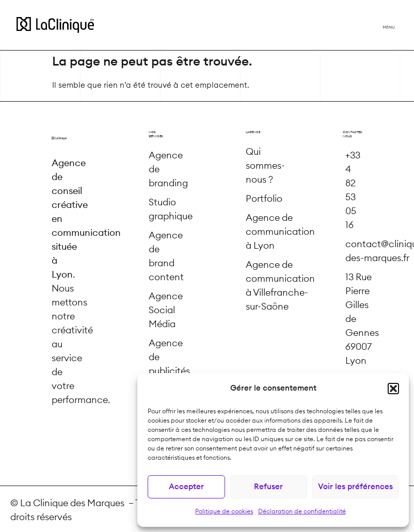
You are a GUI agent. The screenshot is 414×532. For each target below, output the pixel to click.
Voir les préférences (355, 487)
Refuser (268, 487)
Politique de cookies (224, 511)
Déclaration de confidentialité (302, 511)
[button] (393, 389)
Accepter (186, 487)
